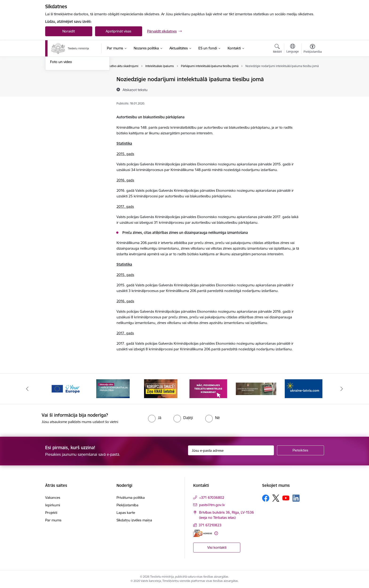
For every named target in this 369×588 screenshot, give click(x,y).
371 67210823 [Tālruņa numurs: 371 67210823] (210, 525)
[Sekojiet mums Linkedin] (296, 498)
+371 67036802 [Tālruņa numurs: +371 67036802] (212, 498)
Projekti (51, 513)
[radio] (155, 418)
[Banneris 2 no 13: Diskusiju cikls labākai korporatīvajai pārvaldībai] (113, 388)
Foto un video (61, 112)
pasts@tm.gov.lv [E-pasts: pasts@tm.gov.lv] (212, 505)
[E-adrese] (203, 533)
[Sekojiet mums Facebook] (266, 498)
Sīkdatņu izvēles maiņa (134, 520)
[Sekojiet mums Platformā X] (276, 498)
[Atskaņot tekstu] (135, 90)
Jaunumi (57, 96)
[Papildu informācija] (216, 533)
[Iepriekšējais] (27, 389)
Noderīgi (57, 79)
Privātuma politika (131, 498)
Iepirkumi (53, 505)
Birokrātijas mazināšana (69, 88)
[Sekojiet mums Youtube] (286, 498)
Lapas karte (126, 513)
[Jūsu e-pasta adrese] (231, 450)
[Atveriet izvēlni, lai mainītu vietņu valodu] (293, 49)
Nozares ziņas (61, 104)
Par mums (53, 520)
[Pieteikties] (301, 450)
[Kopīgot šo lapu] (312, 89)
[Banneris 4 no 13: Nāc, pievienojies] (208, 388)
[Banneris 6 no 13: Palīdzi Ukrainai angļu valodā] (304, 388)
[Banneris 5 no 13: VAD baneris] (256, 388)
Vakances (53, 498)
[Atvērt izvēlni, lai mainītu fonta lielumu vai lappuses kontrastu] (313, 49)
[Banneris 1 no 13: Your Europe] (66, 388)
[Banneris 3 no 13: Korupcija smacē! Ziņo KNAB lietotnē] (161, 388)
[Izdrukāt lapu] (312, 77)
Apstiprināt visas (118, 31)
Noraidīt (69, 31)
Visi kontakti (217, 547)
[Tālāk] (342, 389)
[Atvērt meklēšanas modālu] (277, 49)
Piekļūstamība (127, 505)
